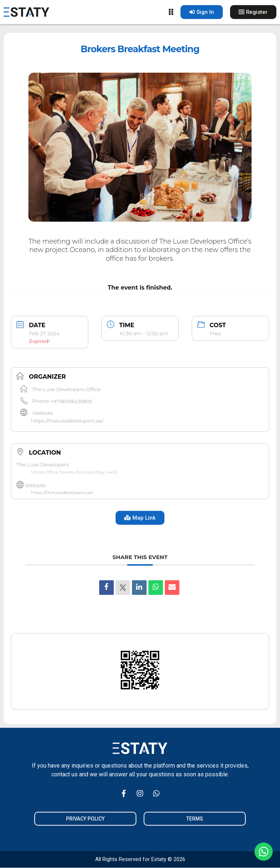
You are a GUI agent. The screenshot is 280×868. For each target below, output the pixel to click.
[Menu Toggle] (170, 12)
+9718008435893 (71, 401)
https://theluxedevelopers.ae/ (67, 421)
